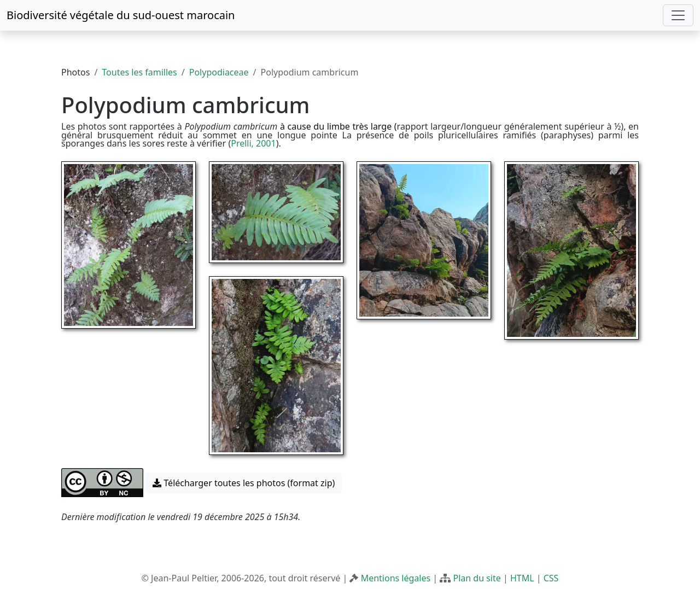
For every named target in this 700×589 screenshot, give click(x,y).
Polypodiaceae (219, 72)
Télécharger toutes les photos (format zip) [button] (244, 483)
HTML (522, 578)
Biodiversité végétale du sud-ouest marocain (121, 15)
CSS (551, 578)
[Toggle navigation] (678, 15)
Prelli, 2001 (253, 143)
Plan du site (477, 578)
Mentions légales (396, 578)
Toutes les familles (139, 72)
